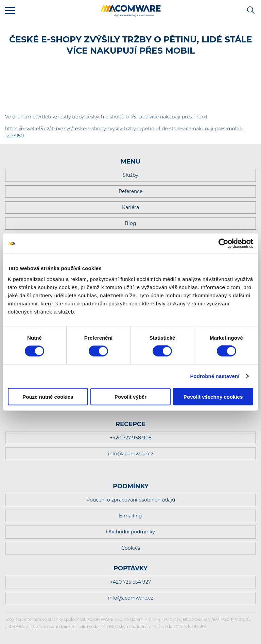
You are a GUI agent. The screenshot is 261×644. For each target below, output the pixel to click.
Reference (130, 191)
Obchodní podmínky (130, 532)
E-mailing (130, 516)
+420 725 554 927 (130, 582)
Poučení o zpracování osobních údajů (131, 500)
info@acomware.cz (131, 454)
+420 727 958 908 (131, 438)
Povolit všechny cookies (213, 396)
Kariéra (130, 207)
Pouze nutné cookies (48, 396)
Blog (130, 223)
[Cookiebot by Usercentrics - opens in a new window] (223, 244)
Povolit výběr (130, 396)
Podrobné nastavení (215, 376)
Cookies (131, 548)
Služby (130, 175)
